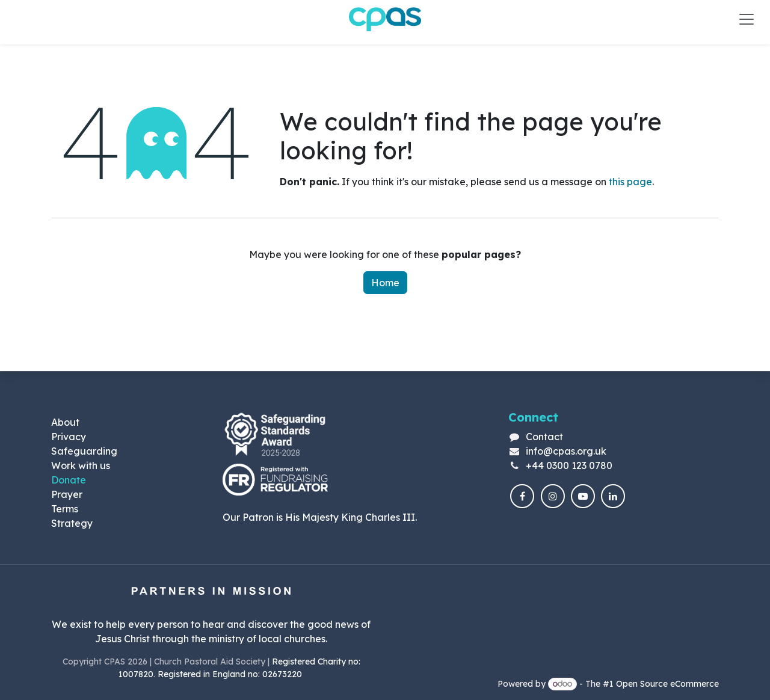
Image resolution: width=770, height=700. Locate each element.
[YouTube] (583, 496)
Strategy (72, 523)
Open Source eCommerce (667, 684)
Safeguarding (84, 451)
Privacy (69, 437)
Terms (65, 509)
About (65, 422)
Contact (544, 437)
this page (630, 182)
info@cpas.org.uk (566, 451)
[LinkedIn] (613, 496)
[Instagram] (553, 496)
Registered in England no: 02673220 (231, 674)
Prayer (67, 494)
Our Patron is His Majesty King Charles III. (320, 517)
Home (385, 283)
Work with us (81, 465)
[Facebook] (522, 496)
